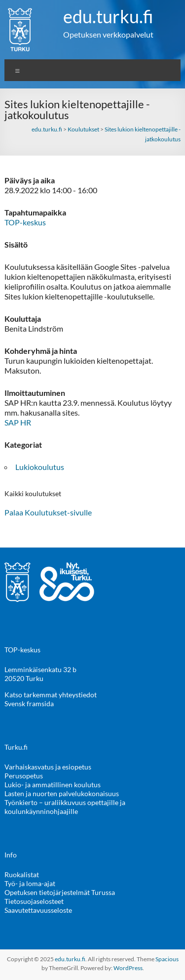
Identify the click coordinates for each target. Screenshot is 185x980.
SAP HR (18, 422)
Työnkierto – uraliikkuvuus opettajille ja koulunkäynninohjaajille (65, 807)
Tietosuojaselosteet (34, 901)
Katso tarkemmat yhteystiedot (51, 695)
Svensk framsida (29, 703)
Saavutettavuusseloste (38, 910)
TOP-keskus (25, 222)
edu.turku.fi (108, 16)
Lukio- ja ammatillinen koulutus (53, 785)
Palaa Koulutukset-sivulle (48, 512)
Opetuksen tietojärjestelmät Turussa (60, 892)
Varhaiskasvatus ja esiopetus (48, 767)
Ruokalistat (22, 874)
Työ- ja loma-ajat (30, 883)
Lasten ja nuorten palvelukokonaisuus (62, 793)
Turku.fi (16, 747)
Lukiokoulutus (40, 467)
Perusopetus (24, 776)
